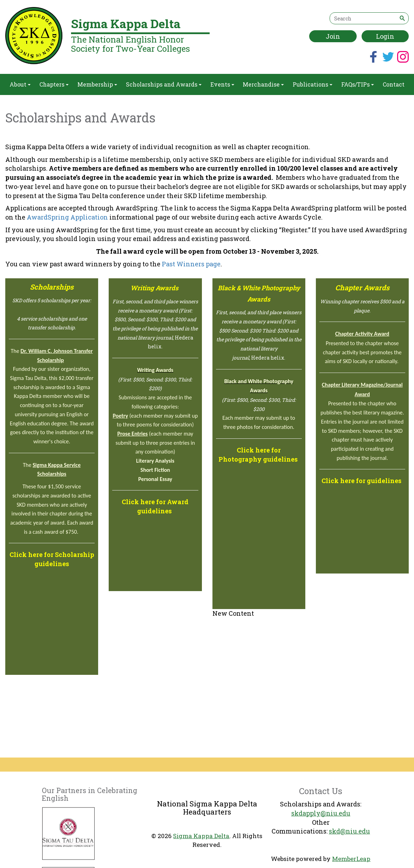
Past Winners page (191, 264)
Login (385, 36)
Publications (313, 84)
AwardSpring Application (67, 217)
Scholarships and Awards (164, 84)
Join (333, 36)
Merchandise (263, 84)
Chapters (54, 84)
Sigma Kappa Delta (201, 836)
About (20, 84)
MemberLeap (351, 859)
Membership (97, 84)
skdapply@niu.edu (321, 813)
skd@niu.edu (349, 831)
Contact (394, 84)
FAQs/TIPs (358, 84)
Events (222, 84)
